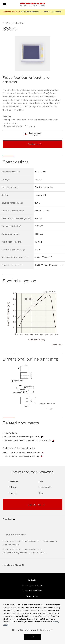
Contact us (32, 580)
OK (32, 637)
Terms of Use (32, 596)
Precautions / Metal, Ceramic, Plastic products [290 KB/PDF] (27, 441)
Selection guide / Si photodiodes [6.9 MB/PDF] (21, 453)
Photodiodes (48, 542)
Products (16, 542)
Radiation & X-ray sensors (15, 553)
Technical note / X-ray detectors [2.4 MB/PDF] (21, 456)
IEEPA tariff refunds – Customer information (41, 12)
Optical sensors (31, 542)
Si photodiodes (10, 545)
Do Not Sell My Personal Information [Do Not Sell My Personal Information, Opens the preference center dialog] (31, 630)
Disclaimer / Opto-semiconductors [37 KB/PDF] (21, 437)
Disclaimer (7, 519)
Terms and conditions (32, 591)
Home (6, 542)
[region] (32, 622)
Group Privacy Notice (32, 585)
